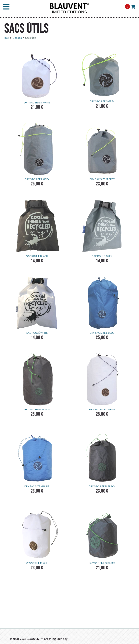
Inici (7, 38)
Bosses (17, 38)
